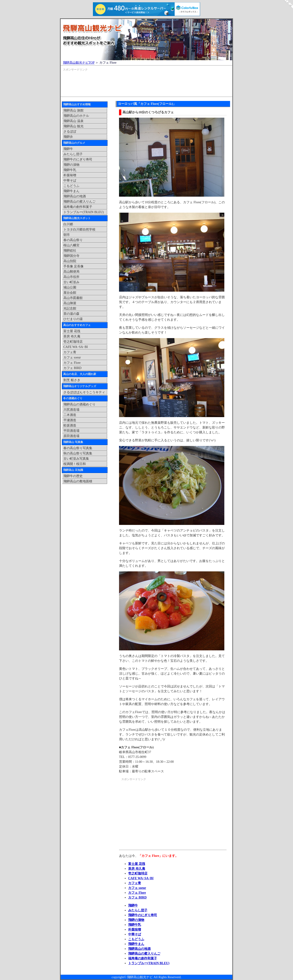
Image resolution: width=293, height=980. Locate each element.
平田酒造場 (71, 431)
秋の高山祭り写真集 (78, 453)
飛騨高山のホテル (76, 116)
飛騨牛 (133, 905)
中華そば (135, 934)
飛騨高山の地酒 (139, 949)
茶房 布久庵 (137, 869)
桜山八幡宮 (71, 245)
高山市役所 (71, 277)
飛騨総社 (70, 251)
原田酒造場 (71, 436)
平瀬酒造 (70, 420)
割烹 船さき (72, 380)
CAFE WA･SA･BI (141, 878)
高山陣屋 (70, 303)
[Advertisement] (146, 85)
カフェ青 (135, 883)
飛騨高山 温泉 (73, 121)
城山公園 (70, 287)
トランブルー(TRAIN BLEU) (149, 963)
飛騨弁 (68, 137)
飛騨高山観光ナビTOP (79, 63)
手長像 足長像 (73, 266)
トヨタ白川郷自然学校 (79, 229)
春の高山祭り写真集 (78, 448)
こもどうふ (136, 939)
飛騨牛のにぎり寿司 (143, 915)
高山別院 (70, 261)
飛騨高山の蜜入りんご (144, 954)
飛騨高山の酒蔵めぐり (79, 404)
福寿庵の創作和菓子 (143, 958)
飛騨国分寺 (71, 256)
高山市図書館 (73, 298)
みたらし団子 (138, 910)
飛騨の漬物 (136, 920)
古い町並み (71, 282)
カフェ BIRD (137, 897)
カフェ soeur (137, 888)
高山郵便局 (71, 272)
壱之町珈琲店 (138, 873)
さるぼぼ (70, 132)
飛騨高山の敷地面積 (78, 481)
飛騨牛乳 (135, 925)
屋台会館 (70, 293)
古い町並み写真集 (76, 459)
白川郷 (68, 224)
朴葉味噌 (135, 930)
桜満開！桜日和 (75, 464)
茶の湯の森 (71, 314)
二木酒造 (70, 415)
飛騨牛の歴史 (73, 476)
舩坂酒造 (70, 425)
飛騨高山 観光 (73, 126)
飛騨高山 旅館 (73, 110)
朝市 (67, 235)
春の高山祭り (73, 240)
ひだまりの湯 (73, 319)
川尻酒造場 (71, 410)
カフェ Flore (137, 893)
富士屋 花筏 (137, 864)
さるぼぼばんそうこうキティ (84, 392)
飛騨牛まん (136, 944)
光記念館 (70, 308)
